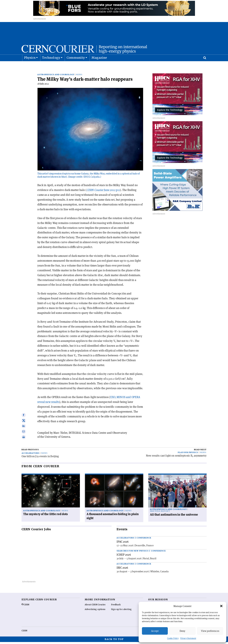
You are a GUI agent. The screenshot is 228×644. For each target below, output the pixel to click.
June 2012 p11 (103, 192)
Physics (30, 66)
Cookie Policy (173, 638)
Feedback (116, 607)
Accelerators (31, 455)
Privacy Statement (188, 638)
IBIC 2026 (122, 570)
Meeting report (160, 513)
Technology (51, 66)
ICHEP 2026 (124, 557)
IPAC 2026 (123, 544)
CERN (24, 633)
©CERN (25, 607)
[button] (221, 606)
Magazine (99, 66)
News (79, 77)
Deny (182, 631)
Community (76, 66)
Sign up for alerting (121, 611)
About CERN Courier (95, 607)
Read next (200, 452)
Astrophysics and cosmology (56, 77)
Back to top (114, 641)
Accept (155, 631)
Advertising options (95, 611)
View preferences (210, 631)
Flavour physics (188, 454)
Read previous (30, 452)
